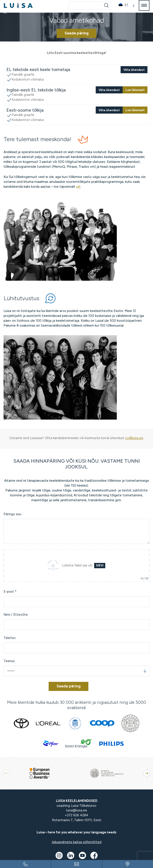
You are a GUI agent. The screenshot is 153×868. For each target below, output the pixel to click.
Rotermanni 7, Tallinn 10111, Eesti (77, 820)
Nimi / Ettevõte (16, 615)
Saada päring (77, 33)
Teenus (9, 661)
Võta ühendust (134, 70)
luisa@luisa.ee (77, 810)
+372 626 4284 (76, 815)
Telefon (10, 638)
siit (78, 187)
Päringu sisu (12, 514)
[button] (127, 5)
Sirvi (100, 565)
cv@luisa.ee (134, 438)
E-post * (10, 592)
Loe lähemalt (135, 90)
